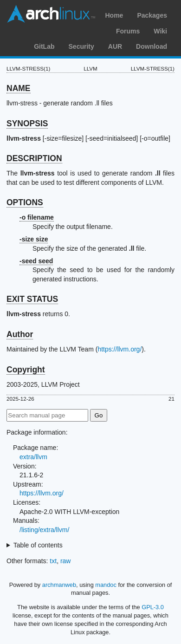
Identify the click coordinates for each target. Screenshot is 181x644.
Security (81, 46)
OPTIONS (25, 202)
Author (20, 334)
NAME (19, 88)
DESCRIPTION (34, 158)
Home (114, 15)
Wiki (160, 31)
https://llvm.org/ (120, 349)
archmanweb (59, 585)
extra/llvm (33, 457)
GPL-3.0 (153, 607)
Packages (152, 15)
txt (53, 561)
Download (152, 46)
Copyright (26, 370)
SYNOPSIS (27, 124)
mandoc (106, 585)
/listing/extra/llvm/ (44, 530)
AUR (115, 46)
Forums (128, 31)
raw (66, 561)
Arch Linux (51, 14)
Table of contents (38, 545)
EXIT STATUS (32, 299)
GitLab (44, 46)
